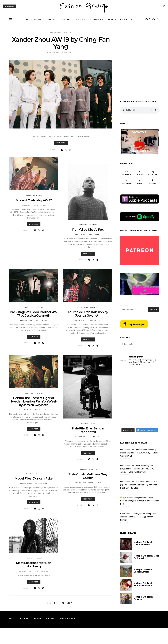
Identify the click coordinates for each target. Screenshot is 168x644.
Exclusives (65, 19)
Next (69, 603)
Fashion (79, 19)
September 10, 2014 (26, 571)
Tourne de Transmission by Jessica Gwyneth (88, 314)
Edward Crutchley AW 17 (34, 200)
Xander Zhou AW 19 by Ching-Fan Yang (61, 43)
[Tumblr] (153, 182)
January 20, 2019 (53, 53)
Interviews (95, 19)
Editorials (83, 225)
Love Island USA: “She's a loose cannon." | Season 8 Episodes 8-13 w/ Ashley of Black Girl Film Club (139, 453)
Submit (38, 618)
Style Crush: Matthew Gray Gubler (88, 476)
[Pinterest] (126, 182)
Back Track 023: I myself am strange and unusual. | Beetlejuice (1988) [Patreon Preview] (138, 517)
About (12, 618)
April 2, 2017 (26, 205)
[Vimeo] (140, 182)
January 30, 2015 (26, 483)
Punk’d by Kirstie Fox (88, 230)
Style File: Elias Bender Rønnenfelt (88, 430)
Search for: (125, 305)
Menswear (67, 33)
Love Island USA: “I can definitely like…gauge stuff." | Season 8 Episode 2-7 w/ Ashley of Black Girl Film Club (137, 469)
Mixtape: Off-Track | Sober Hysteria (144, 571)
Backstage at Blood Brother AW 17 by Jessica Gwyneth (34, 314)
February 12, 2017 (26, 320)
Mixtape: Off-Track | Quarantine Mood (144, 543)
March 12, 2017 (80, 234)
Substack (51, 618)
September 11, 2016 (26, 410)
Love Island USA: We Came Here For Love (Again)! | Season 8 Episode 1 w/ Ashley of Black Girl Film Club (139, 485)
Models (39, 474)
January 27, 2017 (80, 320)
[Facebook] (147, 19)
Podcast (125, 19)
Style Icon (93, 470)
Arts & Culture (33, 19)
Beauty (52, 19)
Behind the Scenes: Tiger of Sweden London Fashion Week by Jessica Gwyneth (34, 401)
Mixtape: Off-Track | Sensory (144, 598)
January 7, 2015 (80, 483)
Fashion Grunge (68, 53)
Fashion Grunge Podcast (134, 443)
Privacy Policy (68, 618)
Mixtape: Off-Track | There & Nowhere (144, 584)
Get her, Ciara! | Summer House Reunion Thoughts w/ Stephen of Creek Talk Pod (140, 501)
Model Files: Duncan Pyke (34, 478)
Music (111, 19)
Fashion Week (56, 33)
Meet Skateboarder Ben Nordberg (34, 565)
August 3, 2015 (80, 437)
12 (63, 603)
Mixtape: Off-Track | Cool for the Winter (146, 557)
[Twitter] (150, 19)
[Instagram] (154, 19)
